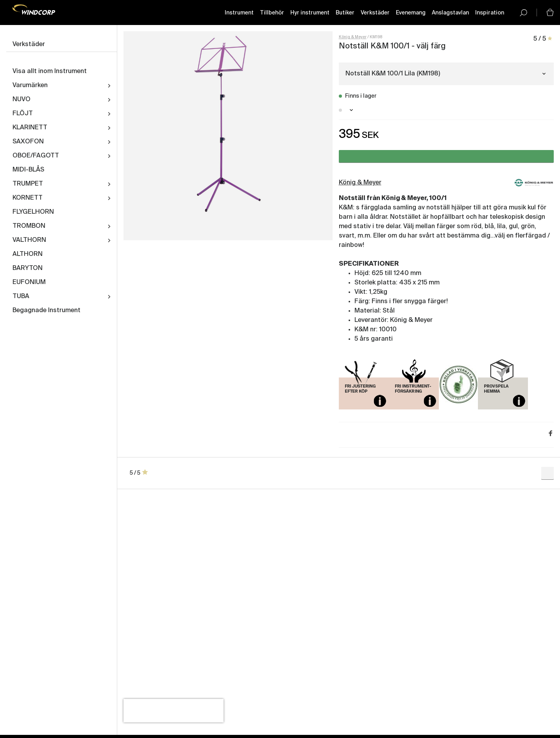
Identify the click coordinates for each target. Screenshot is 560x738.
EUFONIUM (29, 282)
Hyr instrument (310, 13)
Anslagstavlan (450, 13)
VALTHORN (29, 240)
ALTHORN (28, 254)
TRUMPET (28, 184)
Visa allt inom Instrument (50, 71)
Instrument (239, 13)
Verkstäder (375, 13)
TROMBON (29, 226)
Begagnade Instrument (47, 311)
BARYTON (28, 268)
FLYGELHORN (33, 212)
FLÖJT (23, 114)
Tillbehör (272, 13)
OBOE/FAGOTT (36, 156)
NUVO (21, 100)
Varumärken (30, 86)
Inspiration (490, 13)
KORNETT (28, 198)
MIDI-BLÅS (28, 170)
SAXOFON (28, 142)
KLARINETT (30, 128)
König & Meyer (353, 37)
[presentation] (174, 711)
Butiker (345, 13)
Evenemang (411, 13)
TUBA (21, 297)
